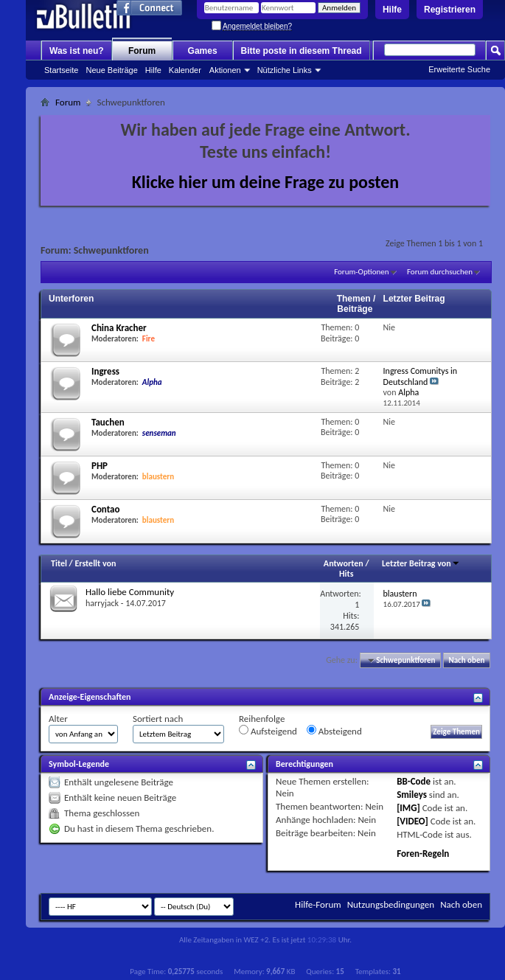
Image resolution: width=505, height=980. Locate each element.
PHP (100, 466)
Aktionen (225, 70)
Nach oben (466, 660)
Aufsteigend (268, 731)
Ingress (105, 371)
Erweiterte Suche (459, 69)
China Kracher (119, 328)
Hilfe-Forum (318, 904)
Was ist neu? (77, 51)
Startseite (61, 70)
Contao (106, 509)
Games (203, 51)
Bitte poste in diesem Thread (302, 51)
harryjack (102, 603)
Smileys (412, 795)
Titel (59, 563)
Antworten (344, 563)
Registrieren (450, 10)
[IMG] (408, 808)
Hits (346, 574)
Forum (142, 51)
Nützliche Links (285, 70)
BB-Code (414, 781)
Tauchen (108, 422)
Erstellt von (95, 563)
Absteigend (334, 731)
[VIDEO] (412, 821)
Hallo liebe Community (130, 592)
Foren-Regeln (423, 854)
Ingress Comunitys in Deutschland (421, 376)
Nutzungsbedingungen (391, 904)
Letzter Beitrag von (421, 563)
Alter (58, 719)
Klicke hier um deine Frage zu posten (266, 182)
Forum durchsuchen (440, 272)
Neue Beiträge (111, 70)
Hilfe (392, 10)
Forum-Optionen (361, 272)
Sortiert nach (158, 719)
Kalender (185, 70)
